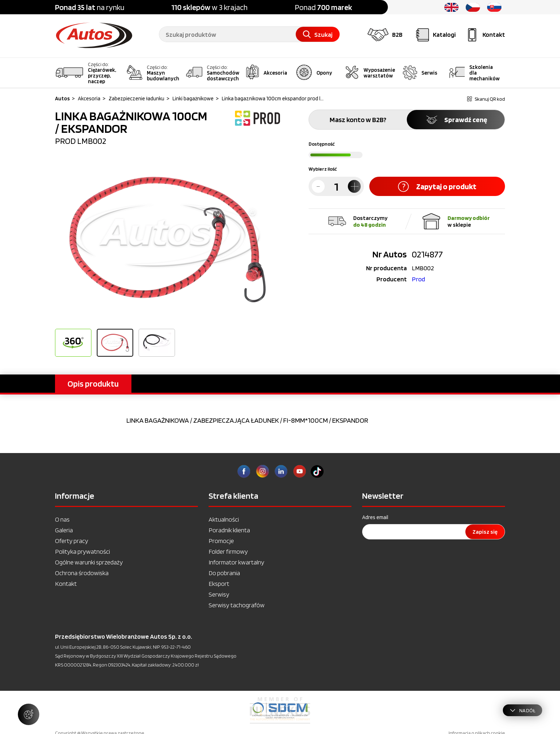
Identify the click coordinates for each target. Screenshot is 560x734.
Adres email (375, 517)
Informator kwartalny (236, 562)
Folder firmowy (228, 551)
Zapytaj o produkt (437, 187)
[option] (167, 240)
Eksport (219, 584)
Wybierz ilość (323, 169)
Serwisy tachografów (237, 605)
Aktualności (224, 519)
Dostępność (322, 144)
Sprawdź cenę (456, 120)
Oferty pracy (72, 541)
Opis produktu (93, 384)
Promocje (221, 541)
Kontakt (66, 584)
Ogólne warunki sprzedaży (89, 562)
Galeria (64, 530)
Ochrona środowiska (82, 573)
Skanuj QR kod (486, 99)
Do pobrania (224, 573)
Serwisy (219, 594)
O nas (62, 519)
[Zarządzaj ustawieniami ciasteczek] (29, 714)
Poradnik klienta (229, 530)
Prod (418, 279)
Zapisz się (485, 532)
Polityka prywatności (82, 551)
